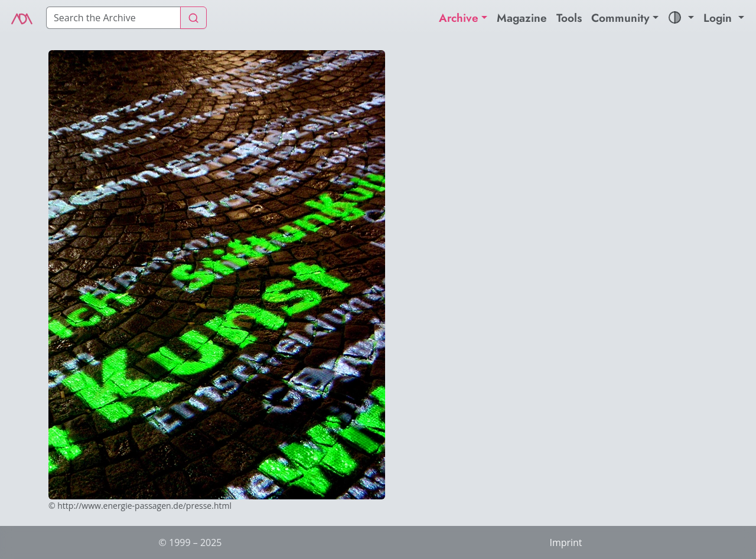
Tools (569, 18)
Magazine (522, 18)
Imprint (566, 542)
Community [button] (620, 18)
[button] (681, 18)
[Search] (113, 18)
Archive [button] (459, 18)
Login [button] (719, 18)
